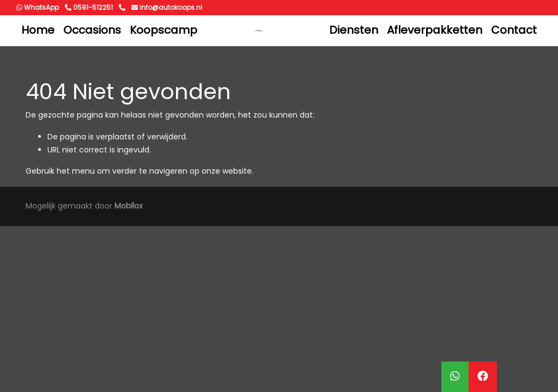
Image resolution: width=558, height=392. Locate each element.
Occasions (92, 30)
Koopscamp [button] (163, 30)
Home (38, 30)
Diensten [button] (354, 30)
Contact (514, 30)
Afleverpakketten (435, 30)
